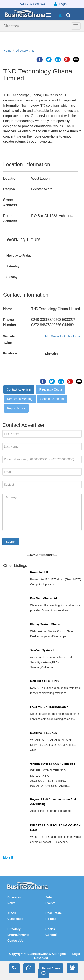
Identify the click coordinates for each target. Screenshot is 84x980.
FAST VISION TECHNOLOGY (49, 707)
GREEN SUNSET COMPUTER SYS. (53, 764)
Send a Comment (52, 399)
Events (50, 903)
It (33, 51)
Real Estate (54, 913)
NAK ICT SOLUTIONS (44, 681)
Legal (76, 954)
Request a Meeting (20, 399)
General (51, 935)
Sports (50, 929)
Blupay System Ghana (45, 624)
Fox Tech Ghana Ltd (44, 598)
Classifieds (15, 919)
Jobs (49, 897)
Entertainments (18, 935)
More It (8, 857)
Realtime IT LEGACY (44, 733)
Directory (11, 26)
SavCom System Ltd (44, 650)
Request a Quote (51, 389)
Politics (51, 919)
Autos (12, 913)
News (11, 903)
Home (7, 51)
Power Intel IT (39, 572)
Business (14, 897)
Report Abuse (16, 408)
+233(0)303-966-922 (32, 4)
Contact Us (15, 941)
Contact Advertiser (19, 389)
